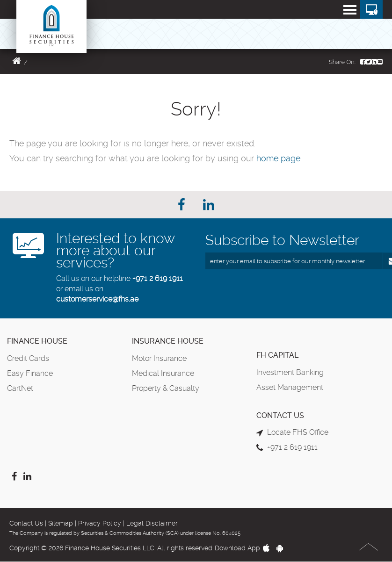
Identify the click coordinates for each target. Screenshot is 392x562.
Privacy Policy (100, 523)
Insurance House (168, 341)
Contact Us (26, 523)
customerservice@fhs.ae (97, 299)
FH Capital (277, 355)
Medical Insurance (163, 373)
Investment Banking (290, 372)
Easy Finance (30, 373)
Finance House (37, 341)
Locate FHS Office (298, 432)
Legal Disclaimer (152, 523)
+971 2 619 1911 (158, 278)
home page (278, 158)
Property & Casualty (166, 388)
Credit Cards (28, 358)
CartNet (20, 388)
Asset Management (290, 387)
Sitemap (61, 523)
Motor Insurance (159, 358)
